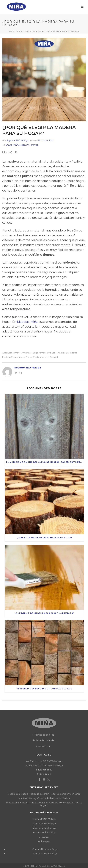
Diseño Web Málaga (56, 866)
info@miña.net (44, 770)
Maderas (24, 145)
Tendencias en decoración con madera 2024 (44, 689)
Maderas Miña (27, 322)
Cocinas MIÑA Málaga (44, 819)
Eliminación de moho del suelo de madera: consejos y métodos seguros (45, 462)
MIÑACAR (44, 837)
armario (17, 353)
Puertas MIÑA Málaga (44, 824)
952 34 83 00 (44, 774)
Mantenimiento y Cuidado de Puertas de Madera (44, 798)
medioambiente (41, 357)
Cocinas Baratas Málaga (45, 849)
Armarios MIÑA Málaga (44, 833)
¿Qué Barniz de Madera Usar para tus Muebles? (44, 613)
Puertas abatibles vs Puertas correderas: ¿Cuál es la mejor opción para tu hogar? (44, 804)
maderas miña (9, 357)
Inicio (12, 32)
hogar (64, 353)
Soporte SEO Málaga (18, 140)
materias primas (24, 357)
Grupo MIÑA (23, 32)
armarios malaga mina (50, 353)
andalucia (7, 353)
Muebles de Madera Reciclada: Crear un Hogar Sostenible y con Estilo (44, 794)
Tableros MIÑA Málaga (44, 828)
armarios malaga (30, 353)
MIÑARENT (44, 842)
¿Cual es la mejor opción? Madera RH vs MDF (44, 538)
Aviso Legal (43, 746)
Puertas (34, 145)
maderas (73, 353)
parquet (54, 357)
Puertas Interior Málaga (45, 853)
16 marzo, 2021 (46, 140)
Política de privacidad (43, 740)
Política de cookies (43, 735)
